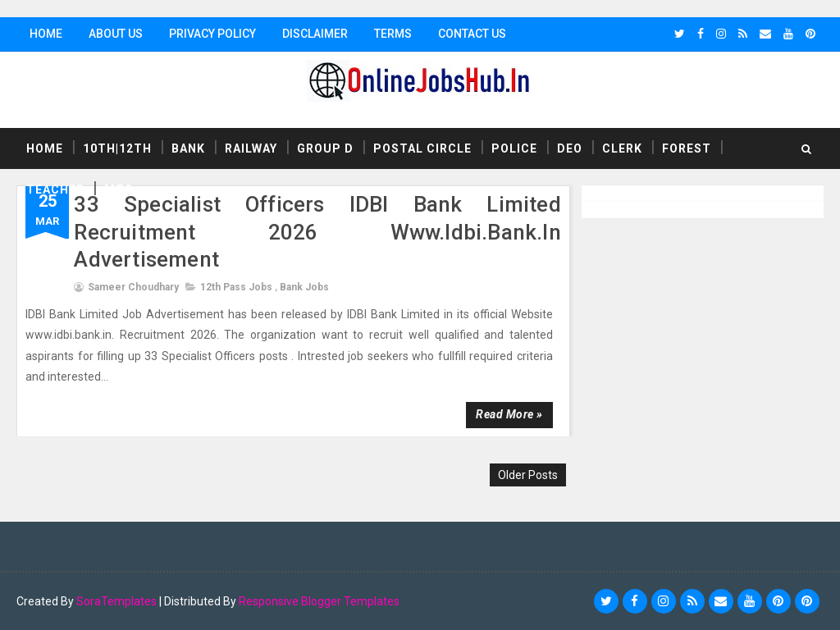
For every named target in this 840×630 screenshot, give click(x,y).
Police (514, 148)
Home (46, 34)
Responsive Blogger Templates (319, 601)
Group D (325, 148)
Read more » (509, 414)
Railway (251, 148)
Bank (188, 148)
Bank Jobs (304, 287)
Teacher (55, 189)
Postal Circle (422, 148)
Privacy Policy (212, 34)
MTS (119, 189)
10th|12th (117, 148)
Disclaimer (315, 34)
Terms (393, 34)
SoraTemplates (116, 601)
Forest (687, 148)
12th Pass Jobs (236, 287)
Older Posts (528, 475)
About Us (116, 34)
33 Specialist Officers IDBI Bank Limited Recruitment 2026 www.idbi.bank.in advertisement (317, 232)
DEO (570, 148)
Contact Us (472, 34)
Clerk (622, 148)
